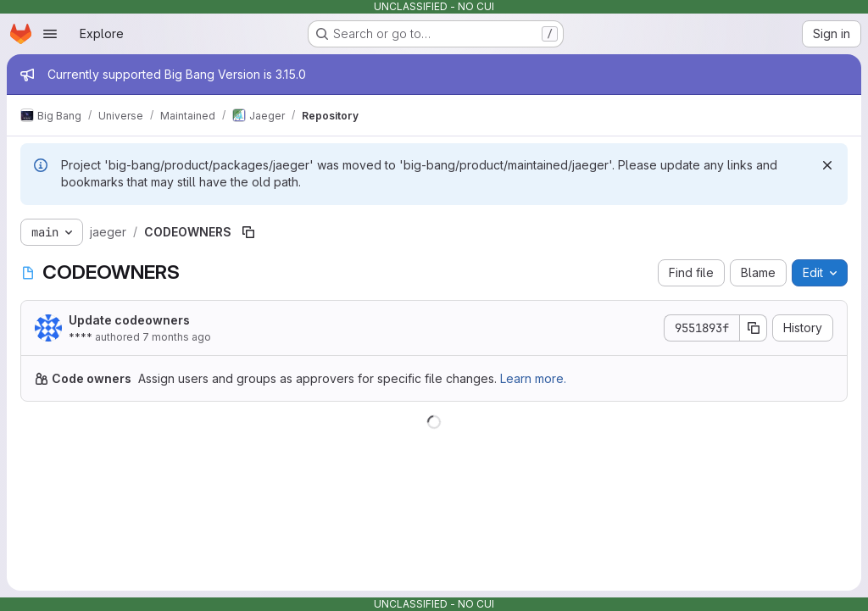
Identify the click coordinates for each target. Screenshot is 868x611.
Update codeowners (129, 320)
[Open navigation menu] (50, 34)
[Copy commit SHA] (754, 328)
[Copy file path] (248, 232)
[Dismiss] (827, 165)
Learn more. (533, 378)
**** (81, 337)
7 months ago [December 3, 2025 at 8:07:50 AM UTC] (177, 337)
